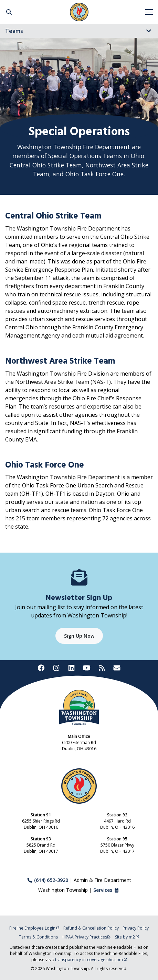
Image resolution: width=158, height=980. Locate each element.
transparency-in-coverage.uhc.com (91, 960)
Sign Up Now (79, 636)
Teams (14, 31)
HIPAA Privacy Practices (86, 937)
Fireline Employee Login (34, 928)
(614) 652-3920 (48, 880)
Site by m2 (127, 937)
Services (107, 890)
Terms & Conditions (38, 937)
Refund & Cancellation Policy (91, 928)
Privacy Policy (136, 928)
